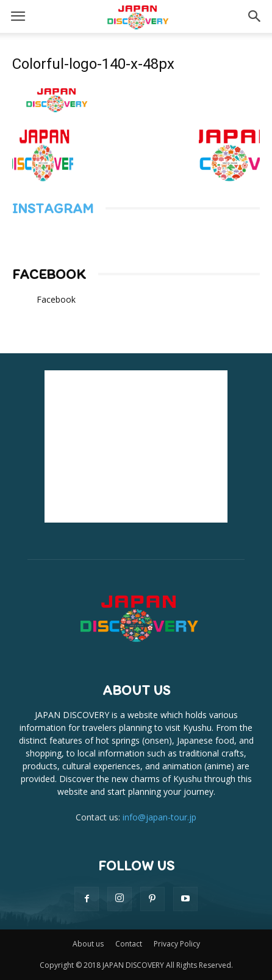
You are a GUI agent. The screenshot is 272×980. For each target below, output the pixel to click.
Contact (129, 944)
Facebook (49, 274)
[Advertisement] (136, 446)
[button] (255, 16)
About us (88, 944)
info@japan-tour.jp (159, 817)
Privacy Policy (177, 944)
